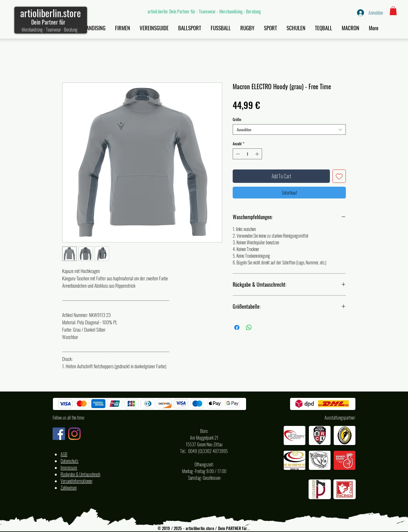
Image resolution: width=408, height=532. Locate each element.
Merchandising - (34, 29)
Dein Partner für (48, 22)
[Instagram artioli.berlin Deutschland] (74, 434)
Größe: (237, 119)
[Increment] (258, 154)
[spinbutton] (247, 154)
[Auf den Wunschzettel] (339, 176)
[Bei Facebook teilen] (237, 327)
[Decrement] (237, 154)
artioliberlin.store (51, 13)
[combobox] (289, 129)
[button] (393, 11)
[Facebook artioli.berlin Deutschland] (59, 434)
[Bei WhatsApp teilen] (249, 327)
